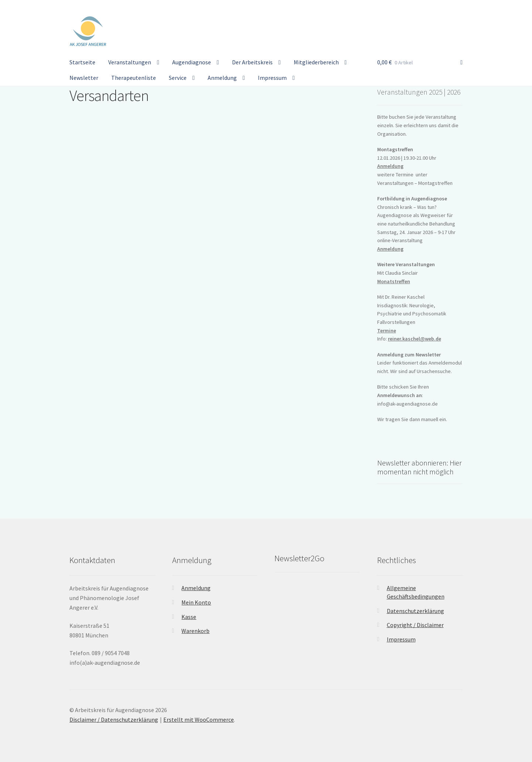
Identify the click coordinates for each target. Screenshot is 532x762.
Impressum (272, 78)
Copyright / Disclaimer (415, 625)
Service (178, 78)
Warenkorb (195, 631)
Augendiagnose (192, 62)
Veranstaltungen (130, 62)
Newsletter (84, 78)
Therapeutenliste (134, 78)
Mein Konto (196, 602)
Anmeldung (222, 78)
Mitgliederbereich (316, 62)
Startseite (82, 62)
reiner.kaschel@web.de (415, 339)
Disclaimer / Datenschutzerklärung (114, 719)
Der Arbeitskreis (252, 62)
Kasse (189, 617)
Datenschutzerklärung (415, 611)
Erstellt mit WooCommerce (199, 719)
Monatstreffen (394, 281)
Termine (387, 331)
